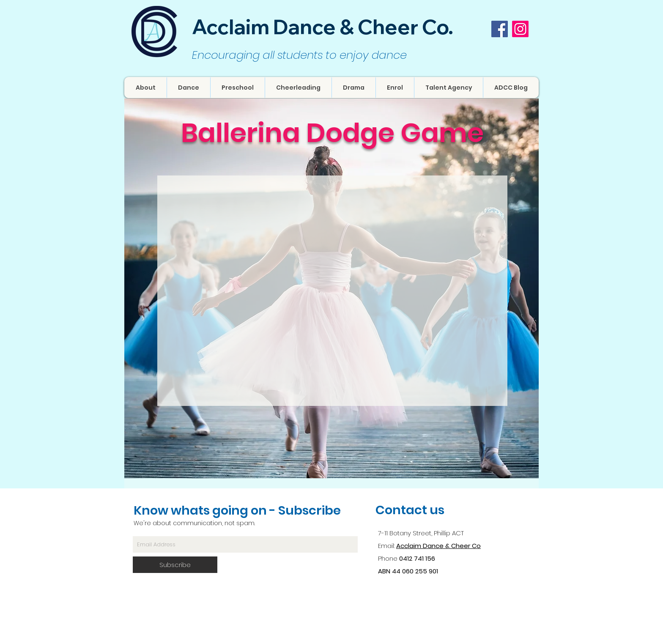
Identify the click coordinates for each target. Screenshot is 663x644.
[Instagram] (520, 29)
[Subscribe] (175, 565)
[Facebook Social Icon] (500, 29)
